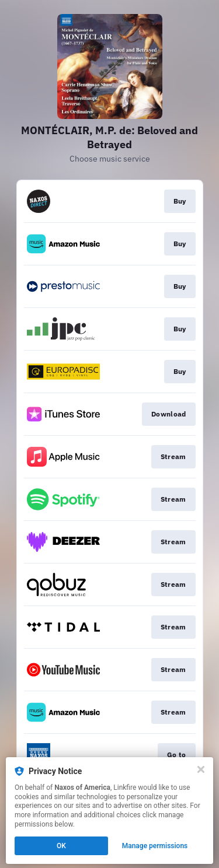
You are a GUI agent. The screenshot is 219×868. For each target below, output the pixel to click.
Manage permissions (155, 846)
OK (61, 846)
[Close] (201, 769)
